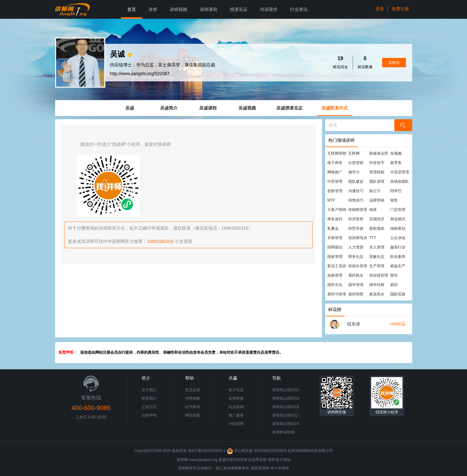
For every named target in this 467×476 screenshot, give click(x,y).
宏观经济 (377, 219)
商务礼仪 (356, 257)
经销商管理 (358, 210)
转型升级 (356, 228)
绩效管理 (335, 257)
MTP (331, 200)
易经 (394, 285)
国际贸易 (398, 294)
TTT (373, 238)
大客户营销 (337, 210)
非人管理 (377, 247)
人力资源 (356, 247)
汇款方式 (149, 407)
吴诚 (130, 108)
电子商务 (335, 163)
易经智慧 (356, 294)
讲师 (153, 9)
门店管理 (398, 210)
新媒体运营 (379, 153)
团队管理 (377, 182)
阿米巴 (396, 191)
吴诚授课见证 (289, 108)
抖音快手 (377, 163)
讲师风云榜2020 (286, 390)
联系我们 (149, 398)
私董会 (333, 228)
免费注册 (400, 9)
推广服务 (236, 415)
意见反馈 (193, 390)
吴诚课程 (208, 108)
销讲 (373, 210)
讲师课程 (209, 9)
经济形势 (356, 219)
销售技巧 (356, 200)
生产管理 (377, 266)
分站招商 (236, 424)
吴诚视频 (247, 108)
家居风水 (377, 294)
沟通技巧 (356, 191)
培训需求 (269, 9)
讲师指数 (193, 398)
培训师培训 (358, 238)
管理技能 (377, 172)
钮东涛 (354, 324)
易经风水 (356, 275)
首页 (132, 9)
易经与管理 (337, 294)
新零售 (396, 163)
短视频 (396, 153)
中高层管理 (400, 172)
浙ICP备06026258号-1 (207, 451)
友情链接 (236, 398)
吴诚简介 (169, 108)
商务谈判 (335, 219)
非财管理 (335, 238)
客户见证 (236, 390)
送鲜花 (394, 63)
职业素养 (398, 257)
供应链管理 (379, 275)
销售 (394, 200)
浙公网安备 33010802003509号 (257, 451)
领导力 (354, 172)
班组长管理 (358, 266)
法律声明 (149, 415)
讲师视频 (179, 9)
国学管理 (356, 285)
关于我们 (149, 390)
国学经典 (377, 285)
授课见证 (239, 9)
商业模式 (398, 219)
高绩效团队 (400, 182)
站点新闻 (236, 407)
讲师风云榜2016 (286, 424)
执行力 (375, 191)
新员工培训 (337, 266)
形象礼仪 (377, 257)
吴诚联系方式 (335, 108)
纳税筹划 (398, 228)
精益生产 (398, 266)
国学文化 (335, 285)
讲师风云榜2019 (286, 398)
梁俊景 (256, 468)
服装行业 (398, 247)
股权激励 (377, 228)
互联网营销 (337, 153)
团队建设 (356, 182)
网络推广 (335, 172)
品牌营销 (377, 200)
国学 (394, 275)
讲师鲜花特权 (283, 432)
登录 (380, 9)
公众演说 (398, 238)
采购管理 (335, 275)
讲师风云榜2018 (286, 407)
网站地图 (193, 415)
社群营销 (356, 163)
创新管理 (335, 191)
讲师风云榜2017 (286, 415)
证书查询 (193, 407)
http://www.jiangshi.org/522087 (140, 74)
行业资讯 (299, 9)
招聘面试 (335, 247)
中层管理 (335, 182)
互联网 (354, 153)
